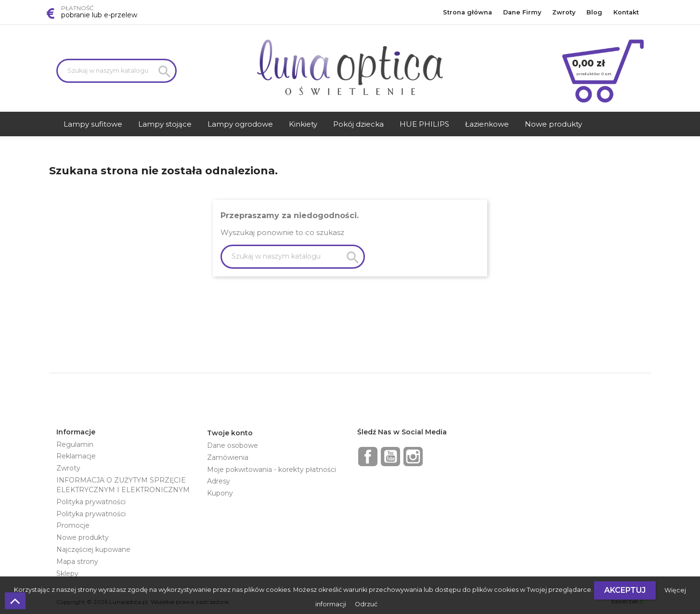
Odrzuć (366, 604)
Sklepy (67, 574)
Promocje (73, 525)
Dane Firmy (522, 12)
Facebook (368, 457)
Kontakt (626, 12)
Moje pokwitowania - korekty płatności (272, 470)
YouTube (390, 457)
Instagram (413, 457)
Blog (594, 12)
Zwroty (564, 12)
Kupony (220, 493)
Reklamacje (76, 456)
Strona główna (467, 12)
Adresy (219, 481)
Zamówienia (228, 457)
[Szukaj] (117, 71)
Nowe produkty (83, 537)
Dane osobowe (233, 445)
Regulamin (75, 444)
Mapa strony (77, 562)
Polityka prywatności (91, 502)
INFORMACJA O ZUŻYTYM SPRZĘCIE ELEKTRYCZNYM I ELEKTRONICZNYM (123, 485)
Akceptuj (625, 590)
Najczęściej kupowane (93, 549)
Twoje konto (230, 433)
